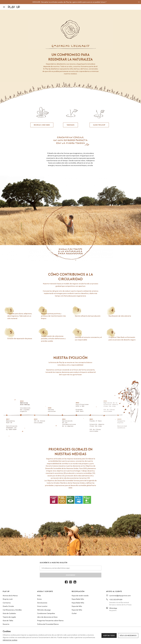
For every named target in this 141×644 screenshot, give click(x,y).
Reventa (6, 624)
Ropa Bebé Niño (78, 599)
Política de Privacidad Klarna (48, 624)
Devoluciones (42, 603)
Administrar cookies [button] (10, 640)
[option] (69, 2)
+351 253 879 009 (116, 600)
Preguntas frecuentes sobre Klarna (50, 620)
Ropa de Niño (77, 606)
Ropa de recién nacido (80, 596)
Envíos (39, 599)
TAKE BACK (71, 125)
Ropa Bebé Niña (78, 603)
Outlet (74, 613)
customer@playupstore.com (120, 596)
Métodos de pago (44, 610)
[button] (5, 7)
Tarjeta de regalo (9, 617)
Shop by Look (8, 599)
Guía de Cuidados (9, 613)
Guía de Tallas (8, 620)
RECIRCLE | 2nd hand (42, 125)
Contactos (7, 603)
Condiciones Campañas (46, 613)
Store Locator (42, 606)
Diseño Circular (8, 606)
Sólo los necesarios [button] (128, 635)
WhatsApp (113, 608)
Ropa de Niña (77, 610)
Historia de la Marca (10, 596)
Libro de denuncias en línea (47, 617)
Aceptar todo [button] (109, 635)
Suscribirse (71, 575)
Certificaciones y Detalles (12, 610)
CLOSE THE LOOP (99, 125)
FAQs (39, 596)
